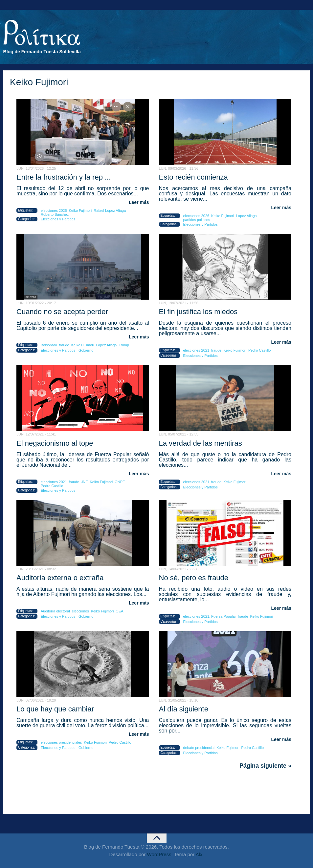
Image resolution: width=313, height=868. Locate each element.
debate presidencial (199, 748)
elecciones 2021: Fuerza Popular (210, 616)
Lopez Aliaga (246, 216)
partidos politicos (197, 220)
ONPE (120, 482)
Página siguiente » (265, 766)
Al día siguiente (184, 709)
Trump (124, 345)
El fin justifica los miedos (198, 312)
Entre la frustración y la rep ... (64, 177)
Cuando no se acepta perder (62, 312)
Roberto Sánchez (55, 214)
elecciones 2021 (196, 350)
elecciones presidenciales (61, 742)
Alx (199, 854)
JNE (85, 482)
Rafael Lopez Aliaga (110, 211)
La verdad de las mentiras (201, 443)
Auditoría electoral (55, 611)
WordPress (159, 854)
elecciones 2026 (54, 211)
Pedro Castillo (259, 350)
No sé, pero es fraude (194, 578)
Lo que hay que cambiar (55, 709)
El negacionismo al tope (55, 443)
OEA (119, 611)
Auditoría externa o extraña (60, 578)
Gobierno (86, 350)
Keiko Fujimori (80, 211)
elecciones (80, 611)
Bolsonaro (49, 345)
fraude (64, 345)
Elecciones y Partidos (58, 219)
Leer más (139, 202)
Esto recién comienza (193, 177)
